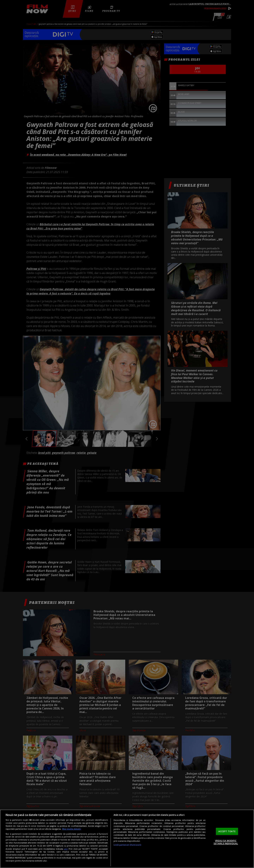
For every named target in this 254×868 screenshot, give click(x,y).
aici (66, 849)
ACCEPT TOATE (227, 831)
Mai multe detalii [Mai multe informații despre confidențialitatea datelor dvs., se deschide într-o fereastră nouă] (72, 829)
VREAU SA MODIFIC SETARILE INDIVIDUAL (226, 842)
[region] (127, 839)
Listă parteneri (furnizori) (127, 845)
